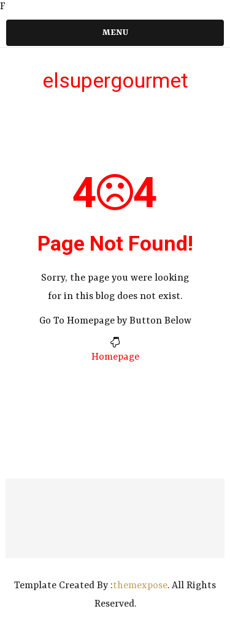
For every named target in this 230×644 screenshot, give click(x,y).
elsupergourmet (115, 80)
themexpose (140, 586)
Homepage (115, 357)
